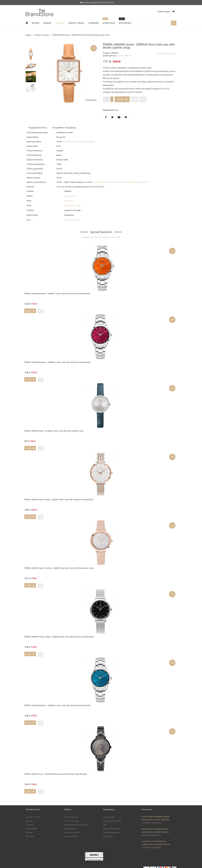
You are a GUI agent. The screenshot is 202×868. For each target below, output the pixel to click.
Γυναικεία (29, 821)
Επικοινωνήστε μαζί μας (112, 817)
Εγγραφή (29, 813)
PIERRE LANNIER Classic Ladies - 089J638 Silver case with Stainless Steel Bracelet (59, 634)
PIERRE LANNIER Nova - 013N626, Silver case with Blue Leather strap (54, 430)
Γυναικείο (69, 201)
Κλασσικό (75, 220)
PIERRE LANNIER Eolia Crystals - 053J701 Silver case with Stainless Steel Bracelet (59, 498)
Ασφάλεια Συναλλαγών (112, 825)
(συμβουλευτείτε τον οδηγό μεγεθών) (78, 142)
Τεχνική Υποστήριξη (72, 828)
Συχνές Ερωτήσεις (71, 832)
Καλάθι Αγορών (166, 12)
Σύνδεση (37, 813)
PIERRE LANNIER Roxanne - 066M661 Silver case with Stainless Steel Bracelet (57, 702)
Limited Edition (31, 825)
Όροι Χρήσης (108, 832)
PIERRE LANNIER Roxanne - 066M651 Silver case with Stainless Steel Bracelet (57, 362)
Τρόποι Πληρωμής (71, 813)
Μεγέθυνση (90, 100)
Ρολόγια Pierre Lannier (167, 54)
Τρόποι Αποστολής (72, 817)
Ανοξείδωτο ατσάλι (73, 206)
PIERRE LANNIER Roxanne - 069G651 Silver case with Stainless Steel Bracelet (57, 294)
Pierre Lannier (71, 196)
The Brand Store (43, 865)
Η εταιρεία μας (109, 813)
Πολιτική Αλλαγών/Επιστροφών (77, 821)
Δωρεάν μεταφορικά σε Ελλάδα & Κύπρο (97, 2)
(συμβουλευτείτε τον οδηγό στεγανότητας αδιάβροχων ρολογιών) (120, 182)
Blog (105, 821)
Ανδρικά (29, 817)
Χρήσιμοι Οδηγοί (71, 825)
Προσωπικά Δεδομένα (111, 828)
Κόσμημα (29, 828)
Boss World (30, 832)
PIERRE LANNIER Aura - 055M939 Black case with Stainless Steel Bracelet (56, 771)
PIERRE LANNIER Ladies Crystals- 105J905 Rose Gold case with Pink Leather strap (59, 566)
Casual (67, 220)
